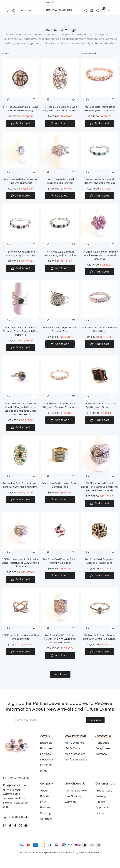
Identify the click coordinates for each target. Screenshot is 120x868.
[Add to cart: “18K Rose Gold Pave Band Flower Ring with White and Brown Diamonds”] (60, 655)
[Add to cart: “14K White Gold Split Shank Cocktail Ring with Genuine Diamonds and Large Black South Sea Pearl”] (20, 427)
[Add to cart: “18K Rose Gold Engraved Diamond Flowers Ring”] (100, 576)
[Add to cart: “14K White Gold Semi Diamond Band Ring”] (100, 344)
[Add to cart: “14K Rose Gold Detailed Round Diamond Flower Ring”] (20, 123)
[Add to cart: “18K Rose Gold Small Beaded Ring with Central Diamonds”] (100, 652)
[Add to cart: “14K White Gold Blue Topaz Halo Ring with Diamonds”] (20, 196)
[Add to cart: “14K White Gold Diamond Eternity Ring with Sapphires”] (60, 268)
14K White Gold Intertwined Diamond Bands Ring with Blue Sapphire (21, 331)
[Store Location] (8, 10)
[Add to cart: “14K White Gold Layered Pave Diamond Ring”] (60, 344)
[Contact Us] (14, 10)
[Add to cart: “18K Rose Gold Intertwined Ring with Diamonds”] (20, 652)
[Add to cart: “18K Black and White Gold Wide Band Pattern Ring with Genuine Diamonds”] (20, 579)
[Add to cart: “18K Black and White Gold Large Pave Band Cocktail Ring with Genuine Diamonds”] (100, 503)
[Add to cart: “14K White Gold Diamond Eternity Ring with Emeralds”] (100, 196)
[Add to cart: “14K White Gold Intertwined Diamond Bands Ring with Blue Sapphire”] (20, 348)
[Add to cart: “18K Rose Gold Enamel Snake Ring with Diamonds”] (60, 576)
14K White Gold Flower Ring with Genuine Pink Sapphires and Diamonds (100, 255)
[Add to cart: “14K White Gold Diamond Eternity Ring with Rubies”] (20, 268)
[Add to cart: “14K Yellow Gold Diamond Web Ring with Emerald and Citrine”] (20, 500)
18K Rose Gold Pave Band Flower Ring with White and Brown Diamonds (60, 639)
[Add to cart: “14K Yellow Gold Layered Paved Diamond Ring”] (60, 500)
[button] (9, 10)
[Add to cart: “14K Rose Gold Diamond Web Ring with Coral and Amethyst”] (60, 123)
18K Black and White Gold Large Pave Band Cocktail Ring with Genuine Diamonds (99, 487)
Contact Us (25, 10)
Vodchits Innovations (89, 853)
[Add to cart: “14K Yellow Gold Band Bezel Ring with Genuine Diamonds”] (60, 420)
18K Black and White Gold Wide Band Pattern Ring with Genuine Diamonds (21, 563)
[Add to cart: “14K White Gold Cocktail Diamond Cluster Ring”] (60, 196)
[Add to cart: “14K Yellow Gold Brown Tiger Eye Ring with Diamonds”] (100, 420)
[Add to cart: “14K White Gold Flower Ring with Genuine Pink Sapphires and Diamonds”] (100, 272)
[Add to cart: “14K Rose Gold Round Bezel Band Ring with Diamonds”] (100, 123)
